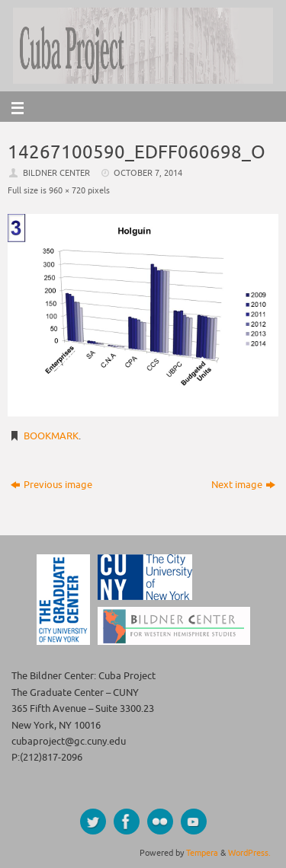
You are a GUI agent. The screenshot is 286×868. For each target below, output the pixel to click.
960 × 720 (67, 190)
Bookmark (51, 436)
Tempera (202, 853)
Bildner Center (56, 173)
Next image (243, 485)
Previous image (51, 485)
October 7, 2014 (148, 173)
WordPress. (249, 853)
